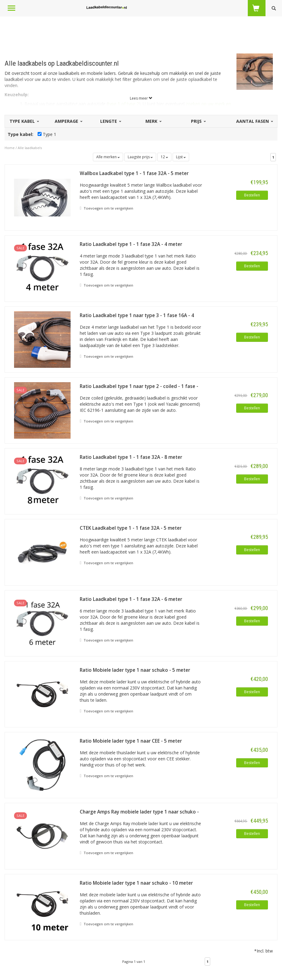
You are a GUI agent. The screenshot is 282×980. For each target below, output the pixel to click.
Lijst (181, 157)
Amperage (68, 121)
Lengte (110, 121)
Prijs (198, 121)
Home (10, 148)
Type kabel (24, 121)
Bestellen (252, 195)
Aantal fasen (254, 121)
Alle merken (108, 157)
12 (164, 157)
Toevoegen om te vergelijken (106, 208)
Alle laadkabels (30, 148)
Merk (153, 121)
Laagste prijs (140, 157)
